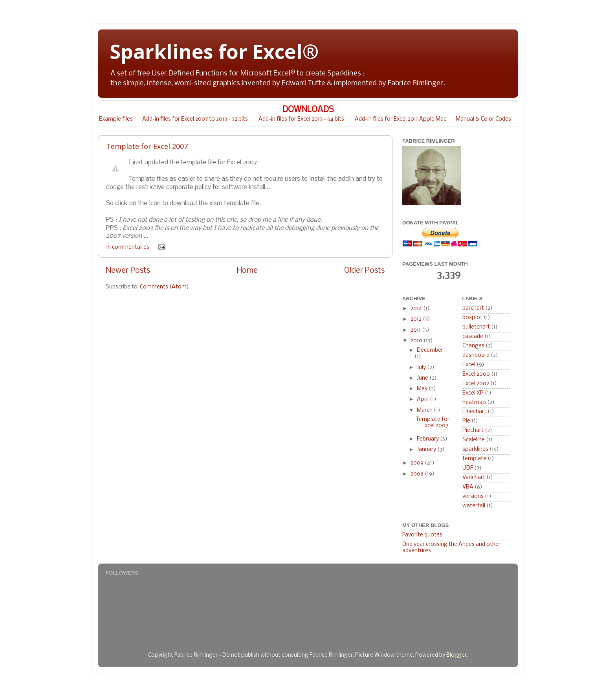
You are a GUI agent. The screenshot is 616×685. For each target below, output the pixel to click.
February (428, 439)
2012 (417, 319)
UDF (468, 468)
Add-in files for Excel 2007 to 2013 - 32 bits (195, 119)
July (422, 368)
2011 (416, 330)
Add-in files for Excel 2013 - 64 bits (301, 119)
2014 (417, 309)
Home (247, 271)
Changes (473, 346)
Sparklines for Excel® (214, 51)
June (423, 378)
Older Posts (364, 271)
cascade (473, 337)
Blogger (456, 655)
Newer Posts (128, 271)
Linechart (474, 412)
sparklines (475, 449)
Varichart (474, 478)
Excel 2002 (476, 384)
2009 (418, 463)
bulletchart (476, 327)
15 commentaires (128, 247)
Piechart (473, 431)
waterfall (474, 506)
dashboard (476, 355)
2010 (417, 341)
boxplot (472, 318)
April (423, 399)
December (430, 350)
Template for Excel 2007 (147, 146)
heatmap (474, 403)
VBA (468, 487)
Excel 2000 (476, 374)
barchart (473, 308)
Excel (469, 365)
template (474, 459)
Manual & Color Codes (483, 119)
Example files (116, 119)
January (427, 450)
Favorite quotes (422, 535)
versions (473, 497)
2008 (418, 474)
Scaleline (474, 440)
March (425, 410)
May (423, 389)
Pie (466, 421)
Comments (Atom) (164, 287)
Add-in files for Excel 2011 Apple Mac (401, 119)
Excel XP (473, 393)
